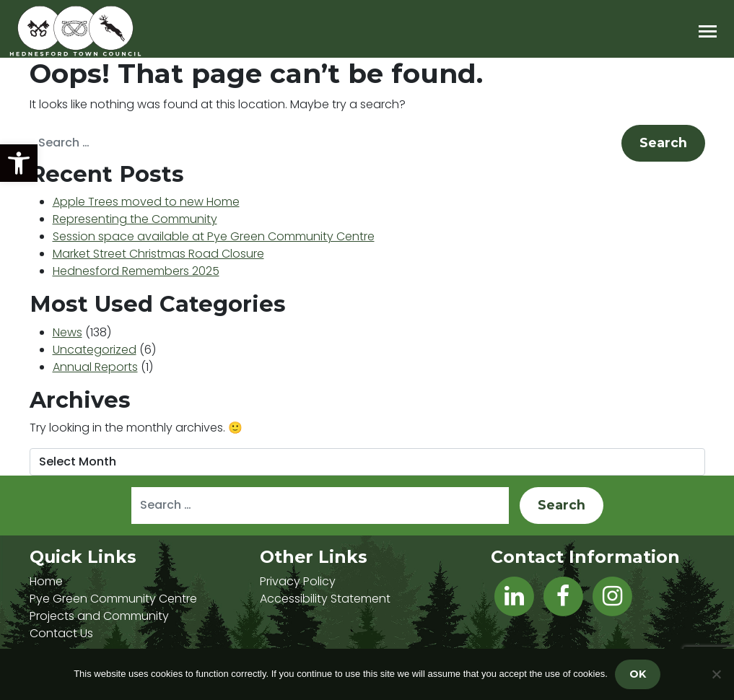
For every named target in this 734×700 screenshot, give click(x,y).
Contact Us (61, 633)
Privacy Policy (298, 581)
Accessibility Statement (325, 599)
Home (46, 581)
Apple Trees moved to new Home (146, 202)
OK (638, 674)
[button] (19, 163)
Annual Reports (95, 367)
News (67, 332)
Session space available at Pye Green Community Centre (214, 236)
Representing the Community (135, 219)
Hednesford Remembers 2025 (136, 271)
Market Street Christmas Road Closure (158, 254)
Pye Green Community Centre (113, 599)
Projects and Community (99, 616)
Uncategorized (95, 350)
